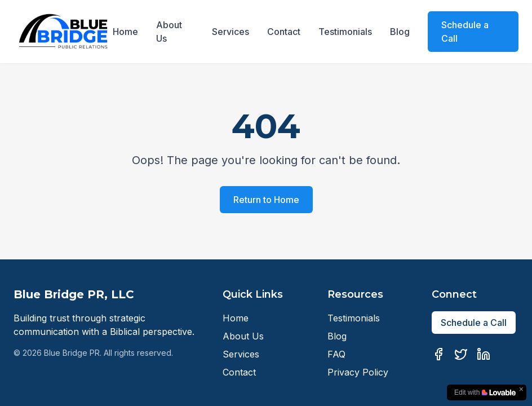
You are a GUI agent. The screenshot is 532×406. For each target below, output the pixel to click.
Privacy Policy (358, 372)
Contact (284, 32)
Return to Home (266, 200)
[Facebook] (438, 354)
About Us (169, 32)
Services (230, 32)
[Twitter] (461, 354)
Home (125, 32)
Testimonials (345, 32)
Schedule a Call (465, 32)
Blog (400, 32)
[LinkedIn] (484, 354)
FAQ (336, 354)
